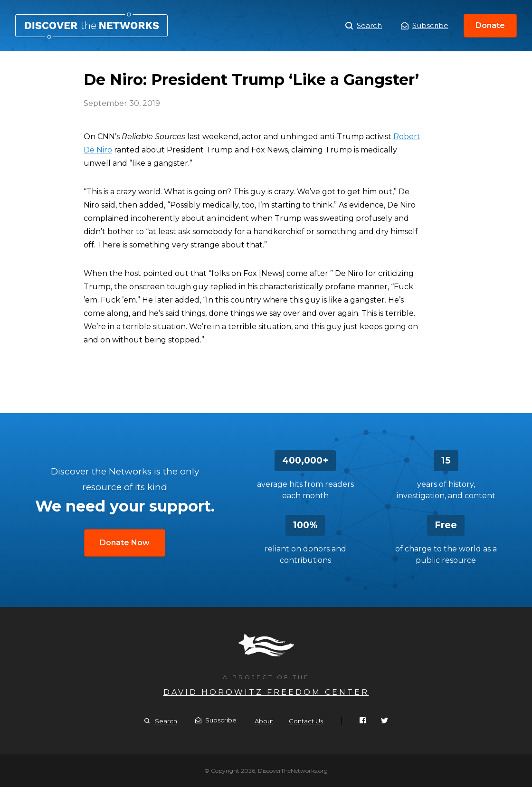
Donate (490, 25)
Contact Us (306, 721)
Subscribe (425, 25)
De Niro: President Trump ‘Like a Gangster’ (91, 26)
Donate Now (125, 543)
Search (364, 26)
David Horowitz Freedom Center (266, 692)
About (264, 721)
